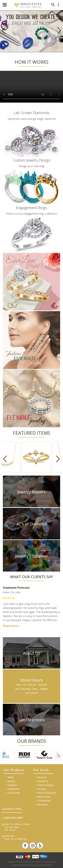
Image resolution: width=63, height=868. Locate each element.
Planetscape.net (36, 865)
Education (43, 804)
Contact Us (43, 781)
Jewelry (12, 781)
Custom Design (45, 785)
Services (42, 789)
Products (13, 785)
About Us (42, 777)
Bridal (11, 777)
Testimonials (44, 801)
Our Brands (14, 793)
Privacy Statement (47, 793)
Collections (14, 789)
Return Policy (44, 797)
